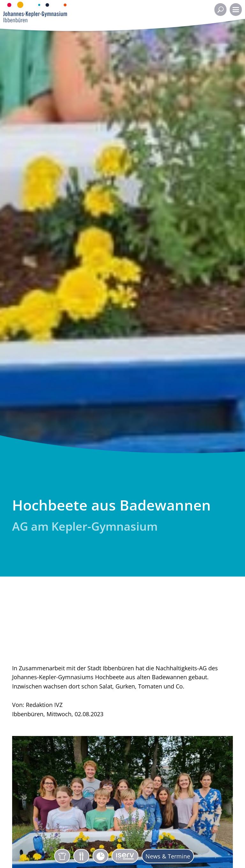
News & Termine (168, 856)
